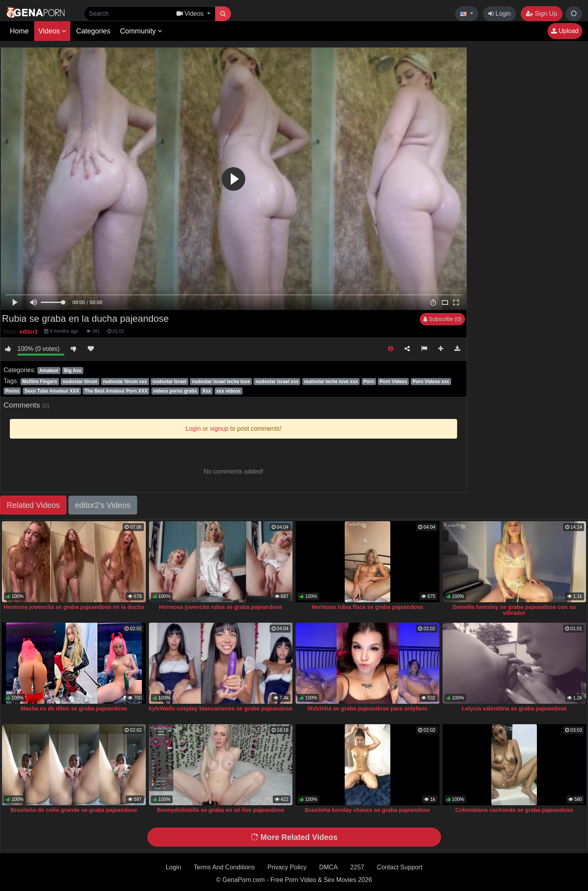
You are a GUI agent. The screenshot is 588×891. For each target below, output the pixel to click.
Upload (565, 31)
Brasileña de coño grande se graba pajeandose (74, 810)
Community (141, 31)
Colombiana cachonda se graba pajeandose (514, 810)
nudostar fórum (80, 382)
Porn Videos (393, 382)
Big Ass (73, 371)
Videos (52, 31)
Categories (93, 31)
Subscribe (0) (442, 319)
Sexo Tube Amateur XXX (52, 391)
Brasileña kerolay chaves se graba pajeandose (367, 810)
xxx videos (228, 391)
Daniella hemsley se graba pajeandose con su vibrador (514, 610)
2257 (357, 867)
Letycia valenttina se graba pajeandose (514, 708)
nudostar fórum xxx (125, 382)
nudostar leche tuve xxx (331, 382)
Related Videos (33, 505)
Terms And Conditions (224, 867)
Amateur (49, 371)
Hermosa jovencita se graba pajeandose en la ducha (74, 607)
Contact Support (400, 867)
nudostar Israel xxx (277, 382)
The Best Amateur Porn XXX (116, 391)
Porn (368, 382)
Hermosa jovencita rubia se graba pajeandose (220, 607)
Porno (12, 391)
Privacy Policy (287, 867)
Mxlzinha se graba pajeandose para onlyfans (367, 708)
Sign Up (541, 14)
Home (19, 31)
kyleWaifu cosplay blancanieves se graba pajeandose (221, 708)
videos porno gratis (175, 391)
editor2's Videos (103, 505)
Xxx (207, 391)
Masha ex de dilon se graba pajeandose (74, 708)
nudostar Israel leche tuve (221, 382)
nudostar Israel (169, 382)
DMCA (328, 867)
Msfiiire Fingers (40, 382)
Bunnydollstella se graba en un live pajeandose (220, 810)
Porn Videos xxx (431, 382)
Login (500, 14)
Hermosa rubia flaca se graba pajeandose (367, 607)
